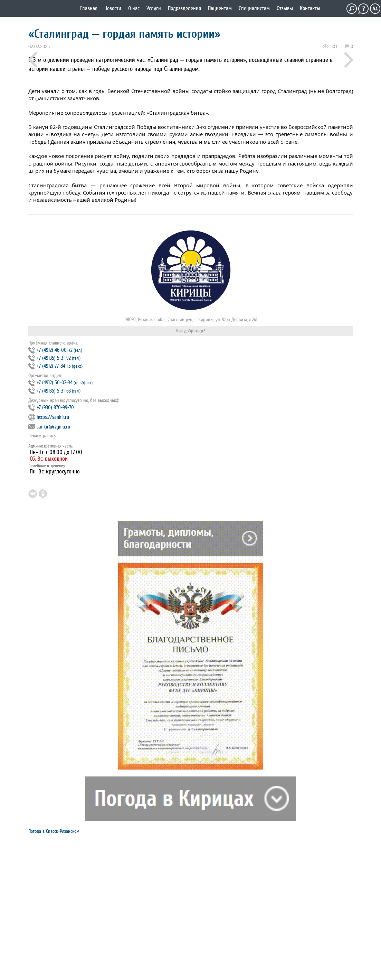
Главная (89, 8)
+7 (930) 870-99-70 (55, 408)
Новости (113, 8)
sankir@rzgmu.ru (53, 427)
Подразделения (184, 8)
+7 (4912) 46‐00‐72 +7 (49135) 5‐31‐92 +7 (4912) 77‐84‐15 (55, 358)
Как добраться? (190, 331)
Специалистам (254, 8)
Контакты (310, 8)
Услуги (154, 8)
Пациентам (220, 8)
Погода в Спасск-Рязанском (54, 831)
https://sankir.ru (53, 417)
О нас (134, 8)
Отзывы (285, 8)
